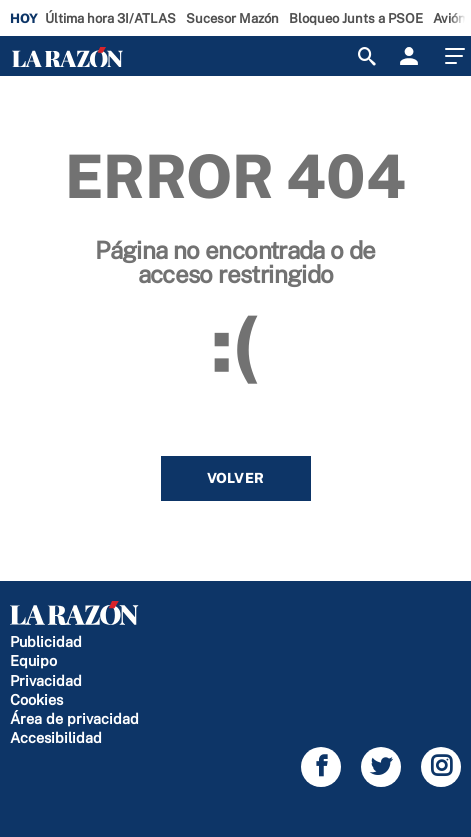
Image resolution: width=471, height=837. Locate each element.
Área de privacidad (74, 718)
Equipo (33, 660)
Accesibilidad (56, 737)
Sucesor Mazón (232, 18)
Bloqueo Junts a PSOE (356, 18)
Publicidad (46, 641)
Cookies (36, 699)
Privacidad (46, 680)
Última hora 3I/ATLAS (110, 18)
